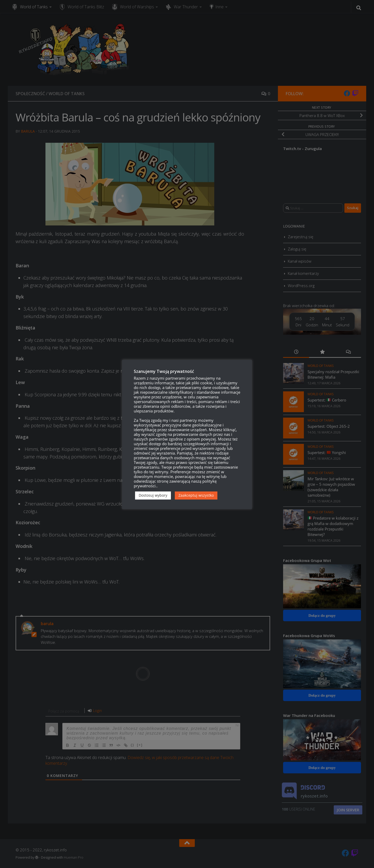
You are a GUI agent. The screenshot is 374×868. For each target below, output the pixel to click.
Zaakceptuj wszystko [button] (196, 495)
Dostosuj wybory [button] (153, 495)
